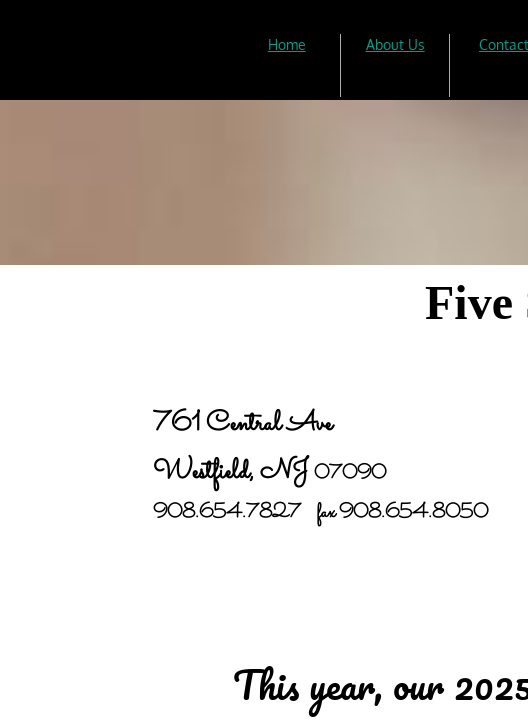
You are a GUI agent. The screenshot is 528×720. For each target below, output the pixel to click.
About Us (395, 44)
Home (287, 44)
